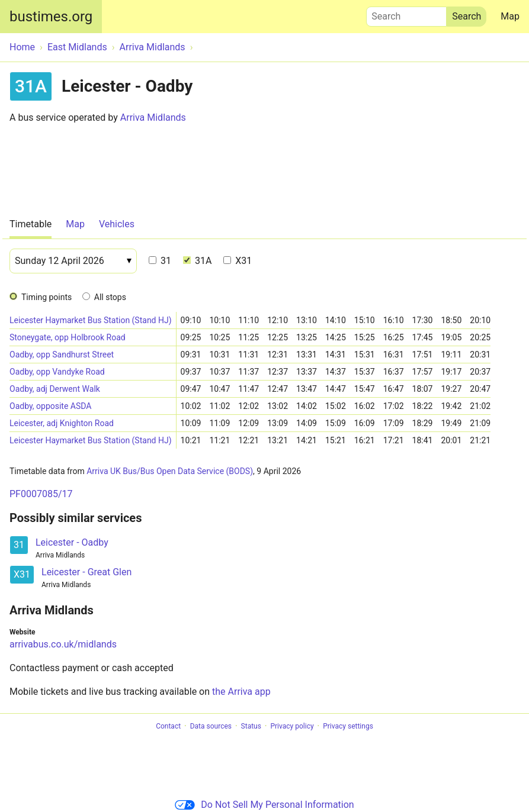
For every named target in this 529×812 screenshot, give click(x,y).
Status (251, 726)
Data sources (211, 726)
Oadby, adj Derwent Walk (55, 389)
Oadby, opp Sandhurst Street (62, 355)
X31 (238, 261)
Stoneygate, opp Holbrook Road (68, 337)
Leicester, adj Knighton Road (62, 423)
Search (406, 14)
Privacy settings (348, 726)
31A (197, 261)
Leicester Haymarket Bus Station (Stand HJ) (91, 320)
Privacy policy (292, 726)
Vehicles (117, 224)
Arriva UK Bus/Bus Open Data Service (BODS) (170, 471)
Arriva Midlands (153, 117)
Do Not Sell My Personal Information (264, 805)
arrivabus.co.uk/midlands (63, 644)
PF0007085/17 (41, 494)
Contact (168, 726)
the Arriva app (241, 692)
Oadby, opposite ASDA (50, 406)
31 (160, 261)
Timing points (47, 297)
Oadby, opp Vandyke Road (57, 372)
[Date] (73, 261)
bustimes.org (51, 17)
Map (510, 16)
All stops (110, 297)
